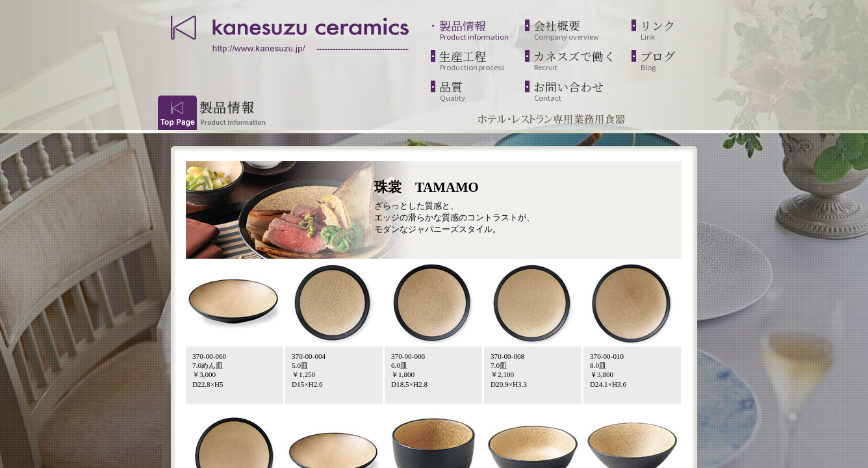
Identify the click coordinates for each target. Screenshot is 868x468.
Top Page (177, 113)
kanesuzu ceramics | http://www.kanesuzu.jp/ (291, 32)
